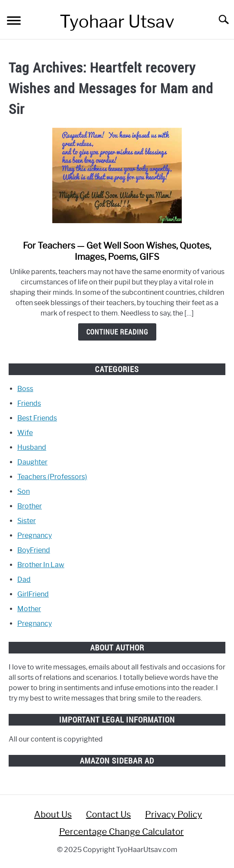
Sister (27, 521)
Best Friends (37, 418)
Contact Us (108, 814)
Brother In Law (41, 565)
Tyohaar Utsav (117, 21)
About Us (53, 814)
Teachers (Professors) (52, 477)
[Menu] (14, 22)
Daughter (32, 462)
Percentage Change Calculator (122, 832)
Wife (25, 433)
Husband (32, 447)
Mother (29, 609)
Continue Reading (117, 332)
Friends (29, 403)
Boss (25, 389)
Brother (30, 506)
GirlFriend (33, 594)
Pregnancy (35, 535)
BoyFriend (34, 550)
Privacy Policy (174, 814)
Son (24, 491)
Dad (24, 579)
